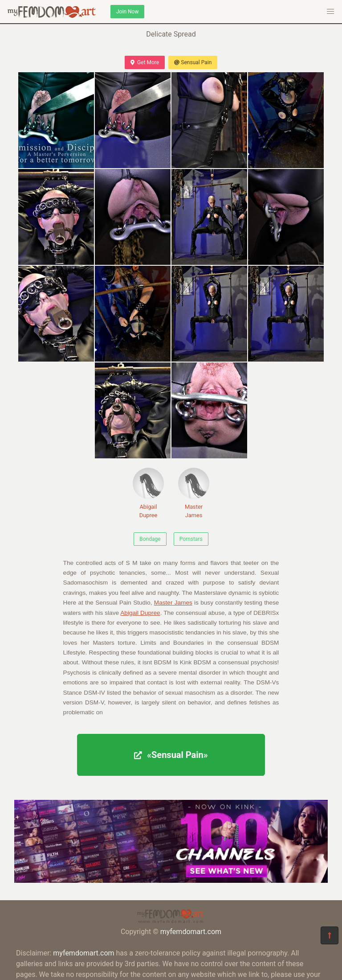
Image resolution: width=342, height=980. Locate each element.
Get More (145, 62)
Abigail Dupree (148, 493)
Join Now (127, 12)
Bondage (150, 539)
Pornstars (191, 539)
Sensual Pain (193, 62)
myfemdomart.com (191, 932)
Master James (194, 493)
